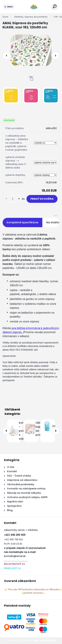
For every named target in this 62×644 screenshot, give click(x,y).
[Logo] (33, 7)
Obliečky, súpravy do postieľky (31, 17)
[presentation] (7, 55)
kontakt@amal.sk (15, 556)
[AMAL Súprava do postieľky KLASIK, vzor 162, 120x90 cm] (31, 50)
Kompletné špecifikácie (22, 222)
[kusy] (13, 199)
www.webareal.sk (44, 640)
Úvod (5, 17)
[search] (55, 6)
